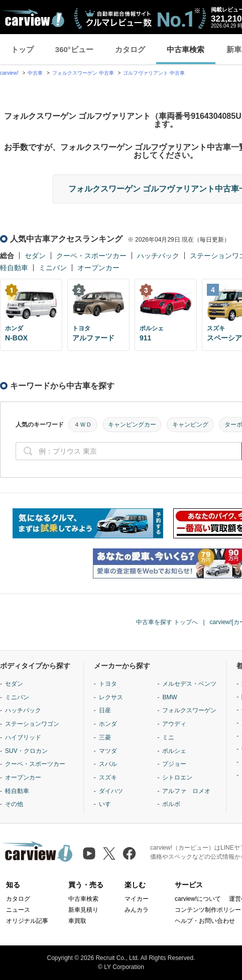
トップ (22, 49)
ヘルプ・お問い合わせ (205, 921)
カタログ (130, 49)
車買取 (77, 921)
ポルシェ (174, 751)
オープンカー (98, 268)
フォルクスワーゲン (189, 710)
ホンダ (108, 724)
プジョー (174, 764)
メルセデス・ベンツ (189, 684)
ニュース (18, 910)
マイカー (137, 899)
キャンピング (190, 425)
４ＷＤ (83, 425)
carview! (9, 73)
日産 (105, 710)
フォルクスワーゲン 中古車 (83, 73)
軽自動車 (14, 268)
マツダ (108, 751)
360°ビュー (74, 49)
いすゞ (108, 804)
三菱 (105, 737)
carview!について (198, 899)
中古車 (35, 73)
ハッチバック (158, 256)
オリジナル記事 (27, 921)
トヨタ (108, 684)
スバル (108, 764)
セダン (35, 256)
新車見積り (83, 910)
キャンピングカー (132, 425)
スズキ (108, 777)
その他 (14, 804)
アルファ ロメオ (186, 791)
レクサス (111, 697)
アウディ (174, 724)
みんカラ (137, 910)
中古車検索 (186, 49)
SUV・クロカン (26, 751)
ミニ (168, 737)
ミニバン (53, 268)
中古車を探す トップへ (167, 622)
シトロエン (177, 777)
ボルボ (171, 804)
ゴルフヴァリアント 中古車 (154, 73)
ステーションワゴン (32, 724)
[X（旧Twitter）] (109, 853)
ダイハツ (111, 791)
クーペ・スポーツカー (91, 256)
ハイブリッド (23, 737)
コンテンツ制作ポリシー (208, 910)
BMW (169, 697)
